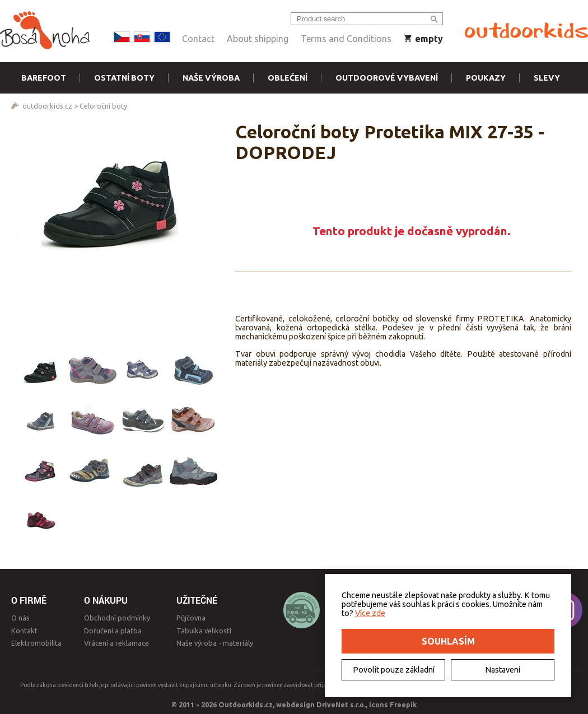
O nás (20, 618)
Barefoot (44, 78)
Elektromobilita (36, 643)
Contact (198, 39)
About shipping (258, 39)
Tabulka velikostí (204, 631)
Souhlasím (448, 641)
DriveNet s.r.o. (341, 704)
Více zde (370, 613)
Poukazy (486, 78)
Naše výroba (211, 78)
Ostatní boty (124, 78)
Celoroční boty (103, 106)
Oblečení (288, 78)
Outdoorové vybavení (387, 78)
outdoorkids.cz (47, 106)
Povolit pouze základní (394, 670)
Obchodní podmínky (117, 618)
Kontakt (24, 631)
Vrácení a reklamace (116, 643)
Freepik (403, 704)
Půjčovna (191, 618)
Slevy (547, 78)
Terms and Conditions (346, 39)
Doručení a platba (113, 631)
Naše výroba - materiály (215, 643)
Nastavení (503, 670)
